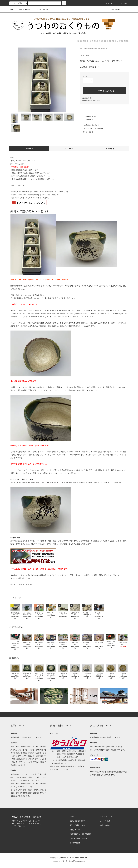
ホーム (12, 10)
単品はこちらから (17, 185)
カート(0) (123, 3)
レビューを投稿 (87, 120)
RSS (72, 843)
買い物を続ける (87, 132)
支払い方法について (78, 821)
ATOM (77, 843)
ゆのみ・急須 (89, 48)
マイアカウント (106, 816)
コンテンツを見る (41, 10)
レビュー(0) (109, 149)
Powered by (69, 862)
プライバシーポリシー (79, 838)
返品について (87, 98)
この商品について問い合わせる (92, 129)
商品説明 (29, 149)
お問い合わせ (114, 10)
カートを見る (105, 821)
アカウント (108, 3)
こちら (20, 584)
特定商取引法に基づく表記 (91, 101)
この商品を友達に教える (89, 125)
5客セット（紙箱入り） (101, 48)
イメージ (69, 149)
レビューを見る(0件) (88, 117)
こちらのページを (31, 198)
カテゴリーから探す (24, 10)
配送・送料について (78, 825)
